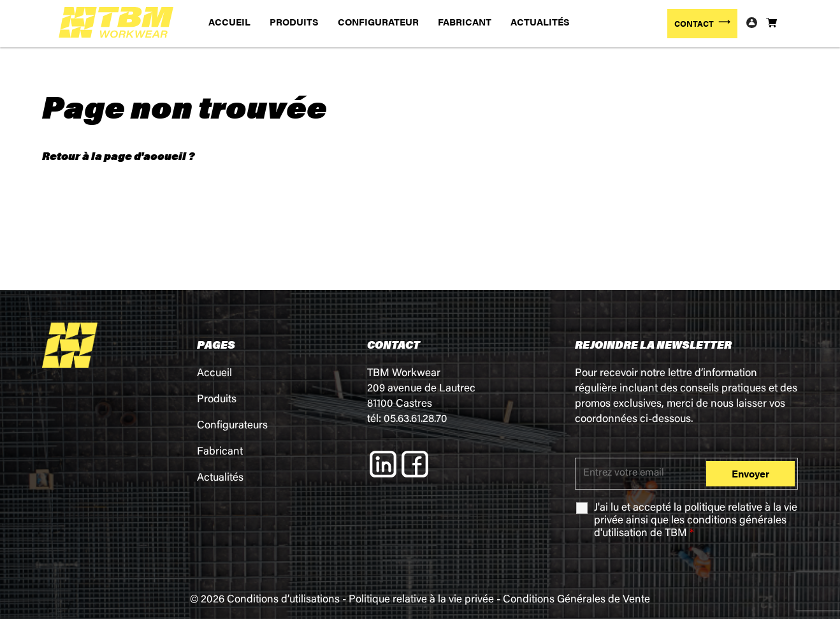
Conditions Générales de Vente (576, 600)
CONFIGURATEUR (378, 21)
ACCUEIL (229, 21)
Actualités (220, 478)
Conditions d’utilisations (283, 600)
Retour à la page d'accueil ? (118, 156)
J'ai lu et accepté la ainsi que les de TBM (696, 521)
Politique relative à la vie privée (421, 600)
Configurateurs (232, 426)
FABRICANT (465, 21)
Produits (217, 400)
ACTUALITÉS (540, 21)
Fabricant (220, 452)
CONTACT (694, 23)
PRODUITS (294, 21)
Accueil (214, 374)
